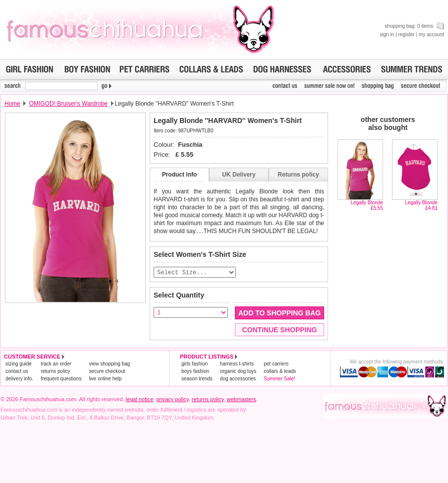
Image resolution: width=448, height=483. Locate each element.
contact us (17, 372)
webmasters (242, 400)
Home (12, 104)
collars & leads (280, 372)
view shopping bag (109, 364)
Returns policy (298, 175)
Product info (180, 175)
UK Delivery (239, 175)
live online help (105, 379)
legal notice (140, 400)
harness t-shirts (237, 364)
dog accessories (238, 379)
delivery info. (19, 379)
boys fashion (195, 372)
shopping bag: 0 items (414, 26)
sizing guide (19, 364)
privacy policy (172, 400)
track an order (56, 364)
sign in (387, 34)
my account (431, 34)
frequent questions (61, 379)
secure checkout (107, 372)
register (406, 34)
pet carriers (276, 364)
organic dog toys (238, 372)
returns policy (55, 372)
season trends (197, 379)
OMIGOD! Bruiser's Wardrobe (69, 104)
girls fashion (195, 364)
